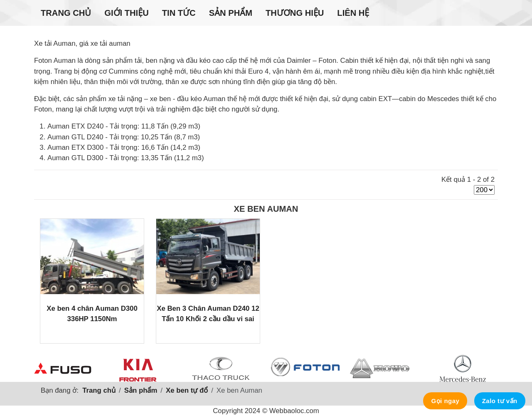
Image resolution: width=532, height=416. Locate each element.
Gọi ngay (445, 401)
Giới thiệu (126, 13)
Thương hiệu (295, 13)
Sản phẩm (231, 13)
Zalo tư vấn (500, 401)
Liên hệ (353, 13)
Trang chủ (66, 13)
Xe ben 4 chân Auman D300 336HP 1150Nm (92, 314)
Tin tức (179, 13)
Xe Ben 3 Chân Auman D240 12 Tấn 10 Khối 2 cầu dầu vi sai (208, 314)
